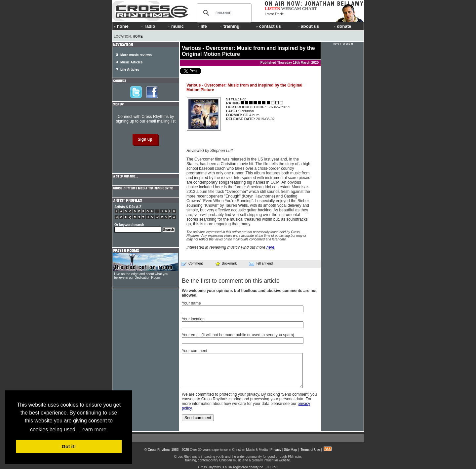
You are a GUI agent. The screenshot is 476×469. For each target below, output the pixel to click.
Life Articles (130, 70)
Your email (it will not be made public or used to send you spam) (238, 335)
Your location (193, 319)
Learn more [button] (93, 430)
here (270, 247)
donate (342, 26)
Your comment (195, 351)
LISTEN (273, 8)
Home (138, 36)
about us (308, 26)
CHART (310, 8)
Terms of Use (310, 450)
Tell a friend (261, 264)
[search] (223, 13)
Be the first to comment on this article (231, 281)
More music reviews (136, 55)
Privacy (276, 450)
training (229, 26)
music (176, 26)
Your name (191, 303)
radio (148, 26)
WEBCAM (291, 8)
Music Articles (131, 62)
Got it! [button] (69, 447)
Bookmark (226, 263)
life (202, 26)
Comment (192, 264)
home (121, 26)
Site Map (290, 450)
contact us (269, 26)
